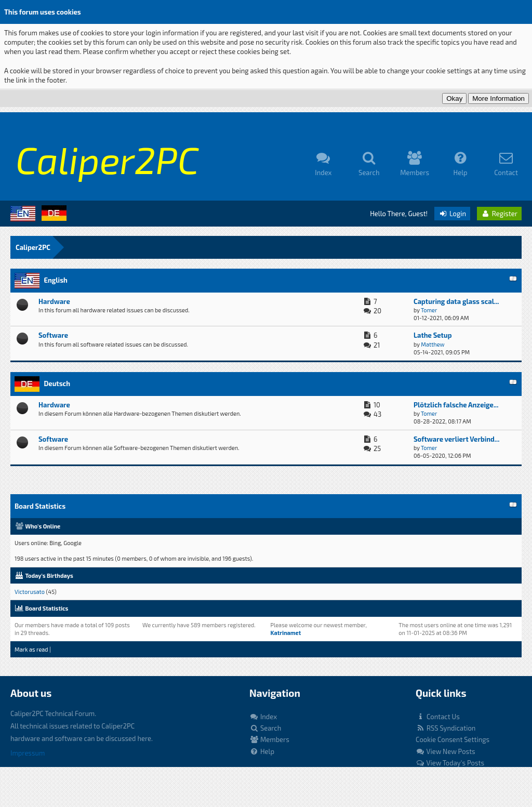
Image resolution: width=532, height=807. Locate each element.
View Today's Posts (450, 763)
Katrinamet (285, 633)
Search (265, 728)
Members (269, 739)
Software (53, 335)
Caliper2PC (33, 247)
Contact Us (438, 717)
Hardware (54, 301)
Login (452, 214)
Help (262, 751)
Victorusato (30, 592)
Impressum (28, 753)
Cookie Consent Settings (453, 739)
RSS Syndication (445, 728)
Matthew (433, 344)
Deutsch (57, 383)
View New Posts (445, 751)
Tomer (429, 310)
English (55, 280)
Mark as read (31, 649)
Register (499, 214)
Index (263, 717)
